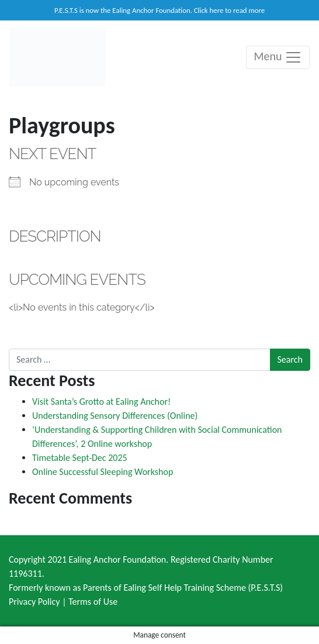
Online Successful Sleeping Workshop (103, 472)
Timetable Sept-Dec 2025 (80, 458)
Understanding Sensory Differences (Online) (115, 416)
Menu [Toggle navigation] (278, 57)
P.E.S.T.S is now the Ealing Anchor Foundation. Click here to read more (159, 10)
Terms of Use (93, 602)
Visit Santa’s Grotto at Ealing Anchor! (101, 402)
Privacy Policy (34, 602)
